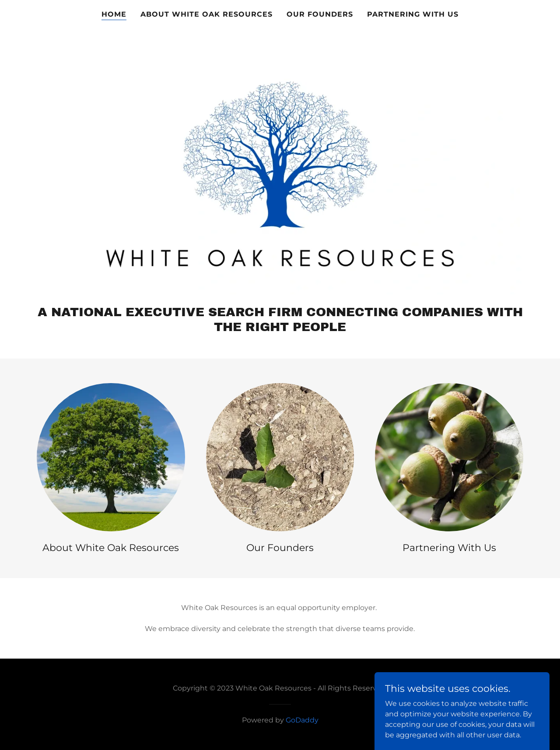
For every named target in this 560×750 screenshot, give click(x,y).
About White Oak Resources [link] (206, 14)
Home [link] (114, 14)
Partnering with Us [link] (413, 14)
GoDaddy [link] (302, 720)
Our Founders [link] (320, 14)
